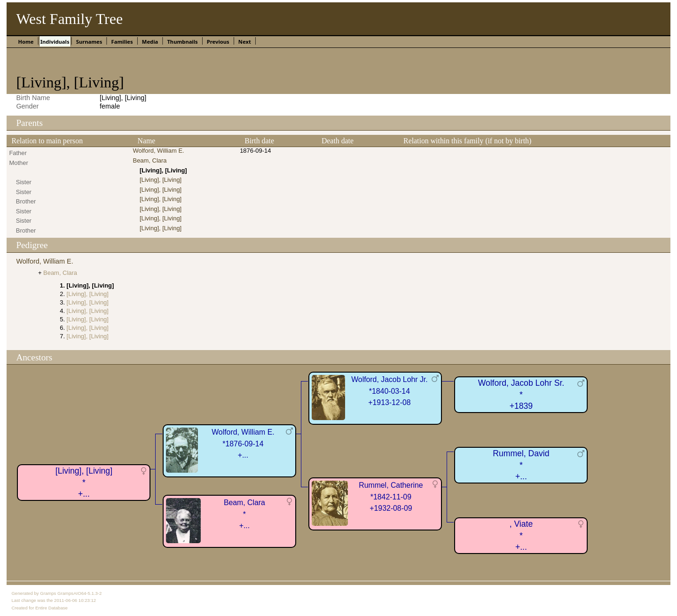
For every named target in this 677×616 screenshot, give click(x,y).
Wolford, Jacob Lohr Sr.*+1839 (521, 394)
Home (26, 42)
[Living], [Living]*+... (84, 482)
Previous (218, 42)
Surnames (89, 42)
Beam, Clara (150, 160)
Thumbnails (182, 42)
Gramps (48, 593)
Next (245, 42)
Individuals (55, 42)
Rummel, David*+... (521, 465)
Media (150, 42)
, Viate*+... (521, 535)
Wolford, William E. (159, 151)
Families (122, 42)
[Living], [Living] (161, 180)
